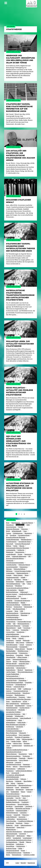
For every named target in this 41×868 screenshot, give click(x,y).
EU (7, 535)
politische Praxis (11, 680)
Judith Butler (22, 722)
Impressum (29, 670)
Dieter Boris (21, 827)
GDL (7, 792)
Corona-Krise (10, 632)
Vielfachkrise (20, 582)
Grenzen (9, 575)
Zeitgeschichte (21, 668)
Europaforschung (24, 535)
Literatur (29, 645)
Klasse (23, 792)
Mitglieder (22, 710)
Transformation (11, 542)
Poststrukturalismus (13, 794)
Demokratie (10, 525)
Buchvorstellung (11, 735)
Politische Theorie (24, 565)
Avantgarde (15, 773)
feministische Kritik (13, 851)
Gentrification (16, 701)
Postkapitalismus (12, 842)
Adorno (15, 766)
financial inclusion (12, 718)
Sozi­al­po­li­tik (23, 647)
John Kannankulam (19, 609)
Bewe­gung (26, 764)
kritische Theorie (27, 523)
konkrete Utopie (11, 848)
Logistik (18, 640)
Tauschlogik (10, 823)
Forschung (27, 628)
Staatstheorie (20, 525)
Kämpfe (21, 590)
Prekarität (9, 825)
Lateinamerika (11, 550)
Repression (10, 586)
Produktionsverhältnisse (14, 731)
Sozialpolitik (17, 838)
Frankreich (25, 802)
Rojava (27, 823)
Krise (8, 523)
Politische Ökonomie (13, 529)
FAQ (24, 714)
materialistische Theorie (14, 619)
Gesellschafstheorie (12, 603)
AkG (24, 584)
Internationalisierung (20, 659)
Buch (8, 773)
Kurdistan (9, 806)
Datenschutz (18, 607)
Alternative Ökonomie (13, 626)
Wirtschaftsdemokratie (25, 672)
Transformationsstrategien (15, 563)
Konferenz (27, 853)
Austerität (23, 834)
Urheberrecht (19, 716)
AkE (14, 624)
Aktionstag (10, 762)
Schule (29, 792)
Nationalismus (11, 804)
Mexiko (23, 603)
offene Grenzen (22, 657)
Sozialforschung (11, 697)
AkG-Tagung (20, 642)
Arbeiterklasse (11, 722)
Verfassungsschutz (12, 676)
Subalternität (21, 846)
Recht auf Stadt (11, 689)
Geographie (10, 798)
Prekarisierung (11, 829)
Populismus (10, 771)
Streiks (8, 609)
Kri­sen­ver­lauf (23, 800)
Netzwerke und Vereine (23, 808)
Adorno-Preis (17, 743)
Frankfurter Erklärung (26, 821)
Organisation (23, 653)
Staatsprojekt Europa (24, 622)
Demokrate (26, 693)
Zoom (8, 701)
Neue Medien (28, 781)
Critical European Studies (23, 571)
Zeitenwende (28, 607)
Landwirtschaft (17, 746)
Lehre (29, 697)
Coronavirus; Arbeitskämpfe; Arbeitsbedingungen (15, 776)
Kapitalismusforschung (14, 752)
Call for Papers (11, 672)
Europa (21, 527)
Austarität (22, 817)
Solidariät (18, 781)
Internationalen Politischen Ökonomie (18, 699)
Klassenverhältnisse (25, 785)
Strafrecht (9, 737)
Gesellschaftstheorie (26, 594)
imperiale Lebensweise (19, 556)
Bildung (9, 546)
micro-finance (24, 760)
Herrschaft (10, 544)
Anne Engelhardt (26, 718)
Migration (25, 529)
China (29, 584)
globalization (25, 704)
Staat (25, 531)
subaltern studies (29, 855)
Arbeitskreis (25, 787)
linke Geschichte (11, 590)
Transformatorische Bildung (15, 666)
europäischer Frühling (13, 712)
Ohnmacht (23, 733)
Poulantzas (26, 756)
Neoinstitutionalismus (13, 756)
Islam (20, 720)
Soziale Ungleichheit (13, 674)
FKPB (28, 525)
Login (17, 863)
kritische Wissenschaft (23, 544)
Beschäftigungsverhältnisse (15, 678)
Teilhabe (9, 748)
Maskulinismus (20, 695)
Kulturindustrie (11, 710)
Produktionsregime (12, 617)
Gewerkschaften (11, 565)
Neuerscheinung (11, 754)
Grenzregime (10, 573)
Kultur (8, 630)
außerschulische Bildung (24, 771)
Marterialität (26, 796)
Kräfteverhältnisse (12, 592)
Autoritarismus (11, 527)
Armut (15, 661)
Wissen (8, 766)
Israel (17, 787)
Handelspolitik (20, 706)
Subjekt (23, 577)
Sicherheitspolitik (12, 708)
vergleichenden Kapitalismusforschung (19, 840)
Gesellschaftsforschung (14, 853)
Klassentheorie (11, 628)
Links (31, 754)
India (18, 739)
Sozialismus (21, 632)
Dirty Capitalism (24, 735)
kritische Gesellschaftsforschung (17, 750)
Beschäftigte (10, 844)
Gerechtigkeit (19, 806)
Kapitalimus (10, 655)
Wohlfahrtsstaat (23, 651)
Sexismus (20, 783)
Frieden (9, 624)
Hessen (25, 579)
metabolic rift (28, 746)
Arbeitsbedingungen (13, 634)
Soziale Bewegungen (13, 540)
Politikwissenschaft (12, 577)
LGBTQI (8, 838)
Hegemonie (10, 552)
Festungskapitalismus (13, 584)
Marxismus (28, 533)
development (21, 836)
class (24, 798)
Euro (8, 741)
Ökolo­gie (9, 569)
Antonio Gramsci (12, 594)
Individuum (20, 844)
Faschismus (10, 640)
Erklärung (30, 642)
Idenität (30, 758)
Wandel (22, 842)
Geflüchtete (21, 769)
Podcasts (23, 779)
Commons (16, 630)
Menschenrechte (11, 800)
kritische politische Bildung (15, 558)
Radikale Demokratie (13, 802)
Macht (14, 638)
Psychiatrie (10, 685)
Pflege (29, 836)
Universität (10, 561)
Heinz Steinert (18, 575)
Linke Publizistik (11, 817)
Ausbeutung (10, 727)
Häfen (20, 848)
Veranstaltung (11, 622)
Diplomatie (10, 787)
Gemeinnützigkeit (22, 811)
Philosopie (26, 640)
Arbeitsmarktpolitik (13, 598)
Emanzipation (20, 552)
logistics (9, 691)
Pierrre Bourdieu (25, 766)
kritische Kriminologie (13, 693)
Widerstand (24, 592)
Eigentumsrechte (12, 760)
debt (7, 783)
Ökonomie (24, 615)
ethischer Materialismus (14, 832)
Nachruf (20, 670)
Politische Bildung (20, 569)
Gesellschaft (10, 642)
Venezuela (22, 758)
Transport (22, 697)
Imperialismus (11, 670)
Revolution (10, 781)
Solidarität (21, 550)
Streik (17, 825)
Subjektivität (26, 605)
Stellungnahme (11, 596)
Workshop (18, 586)
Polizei (27, 655)
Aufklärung (27, 689)
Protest (20, 554)
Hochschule (10, 582)
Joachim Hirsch (25, 708)
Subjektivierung (11, 720)
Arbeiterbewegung (12, 813)
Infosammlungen (12, 834)
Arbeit (8, 556)
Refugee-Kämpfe (11, 664)
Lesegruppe (29, 790)
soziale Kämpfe (11, 554)
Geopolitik (17, 815)
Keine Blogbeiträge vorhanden (16, 725)
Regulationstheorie (12, 613)
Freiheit (9, 743)
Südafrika (9, 601)
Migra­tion (26, 815)
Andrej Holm (10, 668)
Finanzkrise (23, 680)
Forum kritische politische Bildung (17, 588)
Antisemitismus (22, 819)
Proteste (24, 598)
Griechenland (27, 838)
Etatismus (9, 695)
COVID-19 (9, 579)
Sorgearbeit (25, 630)
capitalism (23, 813)
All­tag (25, 741)
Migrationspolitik (12, 647)
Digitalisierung (25, 613)
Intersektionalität (12, 645)
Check (8, 746)
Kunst (27, 575)
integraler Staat (24, 664)
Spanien (29, 582)
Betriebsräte (20, 790)
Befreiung (9, 571)
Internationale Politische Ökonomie (17, 548)
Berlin (8, 855)
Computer (9, 611)
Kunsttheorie (10, 739)
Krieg (16, 611)
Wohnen (9, 687)
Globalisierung (18, 533)
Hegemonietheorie (22, 573)
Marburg (9, 607)
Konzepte (27, 743)
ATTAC (25, 701)
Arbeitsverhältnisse (12, 615)
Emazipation (23, 754)
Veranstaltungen (12, 758)
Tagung (9, 533)
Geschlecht (29, 806)
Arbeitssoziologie (12, 653)
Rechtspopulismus (24, 624)
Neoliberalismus (26, 540)
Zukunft (21, 638)
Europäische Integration (22, 601)
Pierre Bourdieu (11, 821)
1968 (22, 611)
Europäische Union (25, 542)
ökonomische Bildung (13, 605)
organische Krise (19, 687)
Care (20, 596)
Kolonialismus (17, 855)
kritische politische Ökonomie (16, 537)
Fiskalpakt (9, 716)
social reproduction (12, 729)
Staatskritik (10, 811)
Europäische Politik (12, 779)
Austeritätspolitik (12, 567)
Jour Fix (18, 798)
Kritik (8, 531)
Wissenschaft (10, 827)
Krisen (8, 638)
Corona (29, 706)
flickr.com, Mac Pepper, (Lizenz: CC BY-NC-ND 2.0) (40, 850)
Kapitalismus (16, 523)
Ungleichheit (15, 792)
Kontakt (30, 649)
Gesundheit (10, 808)
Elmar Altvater (20, 649)
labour (13, 783)
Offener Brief (10, 836)
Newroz (29, 842)
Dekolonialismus (26, 825)
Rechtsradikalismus (13, 636)
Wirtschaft (10, 706)
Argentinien (10, 790)
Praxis (23, 851)
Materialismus (11, 769)
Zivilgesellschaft (21, 685)
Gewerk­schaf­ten (11, 785)
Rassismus (28, 554)
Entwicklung (10, 846)
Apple (20, 628)
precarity (18, 762)
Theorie (9, 661)
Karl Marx (18, 579)
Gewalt (22, 645)
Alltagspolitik (28, 832)
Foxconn (9, 815)
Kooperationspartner (13, 796)
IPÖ (30, 556)
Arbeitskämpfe (17, 531)
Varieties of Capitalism (22, 737)
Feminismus (24, 567)
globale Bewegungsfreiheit (15, 682)
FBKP (20, 689)
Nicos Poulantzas (12, 733)
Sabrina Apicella (27, 739)
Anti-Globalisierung (13, 704)
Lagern (8, 659)
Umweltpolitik (11, 657)
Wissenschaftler (25, 661)
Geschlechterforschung (14, 764)
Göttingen (26, 626)
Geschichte (20, 727)
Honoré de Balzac (23, 804)
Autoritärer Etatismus (13, 714)
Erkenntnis (10, 649)
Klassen (22, 546)
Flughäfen (28, 682)
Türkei (15, 546)
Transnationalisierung (21, 691)
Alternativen (25, 636)
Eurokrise (13, 535)
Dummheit (20, 655)
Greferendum (10, 819)
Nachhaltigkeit (11, 651)
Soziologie (19, 823)
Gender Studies (16, 741)
